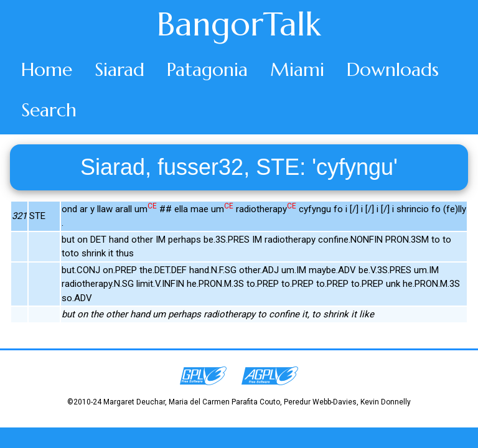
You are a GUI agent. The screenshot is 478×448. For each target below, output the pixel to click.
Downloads (393, 69)
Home (47, 69)
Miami (297, 69)
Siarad (119, 69)
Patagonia (207, 69)
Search (49, 110)
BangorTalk (239, 24)
